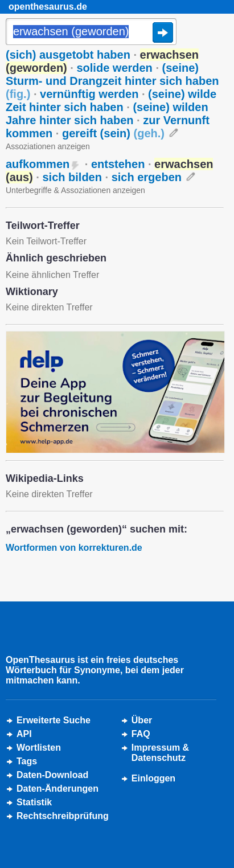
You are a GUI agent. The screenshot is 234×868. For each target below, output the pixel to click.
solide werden (114, 68)
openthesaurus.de (48, 7)
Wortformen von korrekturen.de (74, 548)
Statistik (34, 802)
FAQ (141, 734)
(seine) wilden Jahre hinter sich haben (107, 114)
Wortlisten (39, 748)
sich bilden (72, 177)
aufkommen (38, 164)
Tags (27, 761)
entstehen (118, 164)
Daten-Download (52, 775)
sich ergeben (147, 177)
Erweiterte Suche (54, 720)
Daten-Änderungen (58, 789)
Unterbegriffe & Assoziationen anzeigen (75, 190)
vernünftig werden (89, 94)
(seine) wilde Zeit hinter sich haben (111, 101)
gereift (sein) (113, 133)
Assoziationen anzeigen (48, 146)
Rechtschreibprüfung (63, 816)
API (24, 734)
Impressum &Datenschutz (160, 753)
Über (142, 720)
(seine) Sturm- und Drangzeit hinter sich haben (112, 81)
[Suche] (91, 32)
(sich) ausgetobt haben (68, 55)
